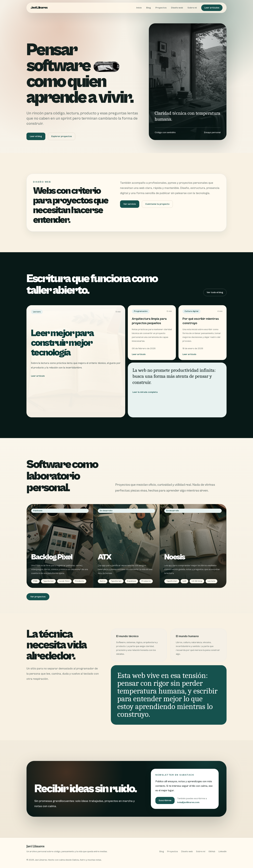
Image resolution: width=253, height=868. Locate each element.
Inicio (139, 8)
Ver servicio (130, 204)
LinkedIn (223, 852)
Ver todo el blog (215, 292)
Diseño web (177, 8)
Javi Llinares (39, 8)
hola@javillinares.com (188, 802)
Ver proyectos (38, 597)
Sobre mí (192, 8)
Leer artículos (212, 8)
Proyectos (161, 8)
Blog (149, 8)
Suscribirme (165, 800)
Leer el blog (36, 136)
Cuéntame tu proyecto (157, 204)
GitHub (212, 852)
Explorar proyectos (62, 136)
